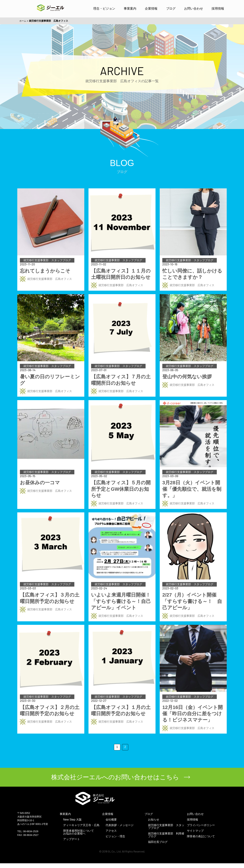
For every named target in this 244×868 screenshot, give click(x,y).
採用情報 (218, 9)
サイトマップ (195, 835)
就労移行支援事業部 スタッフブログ (166, 831)
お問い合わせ (194, 9)
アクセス (111, 835)
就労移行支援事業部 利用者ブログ (166, 840)
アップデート (72, 844)
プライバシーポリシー (201, 830)
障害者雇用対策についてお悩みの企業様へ (79, 837)
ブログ (171, 9)
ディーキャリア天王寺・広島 (81, 830)
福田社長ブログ (158, 847)
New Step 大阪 (72, 824)
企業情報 (151, 9)
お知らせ (154, 824)
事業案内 (130, 9)
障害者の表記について (201, 841)
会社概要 (111, 824)
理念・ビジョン (104, 9)
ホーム (23, 21)
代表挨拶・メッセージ (120, 830)
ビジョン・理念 (115, 841)
